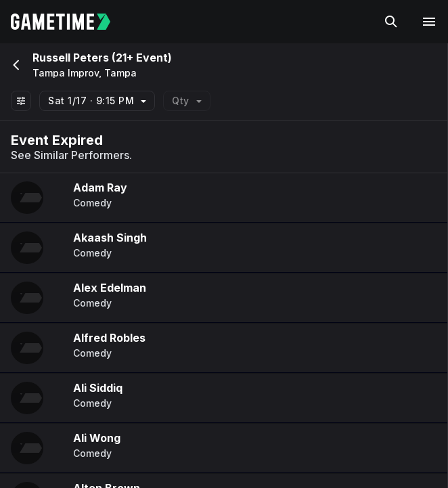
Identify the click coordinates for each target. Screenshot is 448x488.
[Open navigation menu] (429, 22)
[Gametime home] (69, 22)
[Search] (391, 22)
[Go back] (15, 65)
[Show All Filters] (21, 101)
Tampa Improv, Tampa (85, 73)
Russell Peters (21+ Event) (102, 58)
